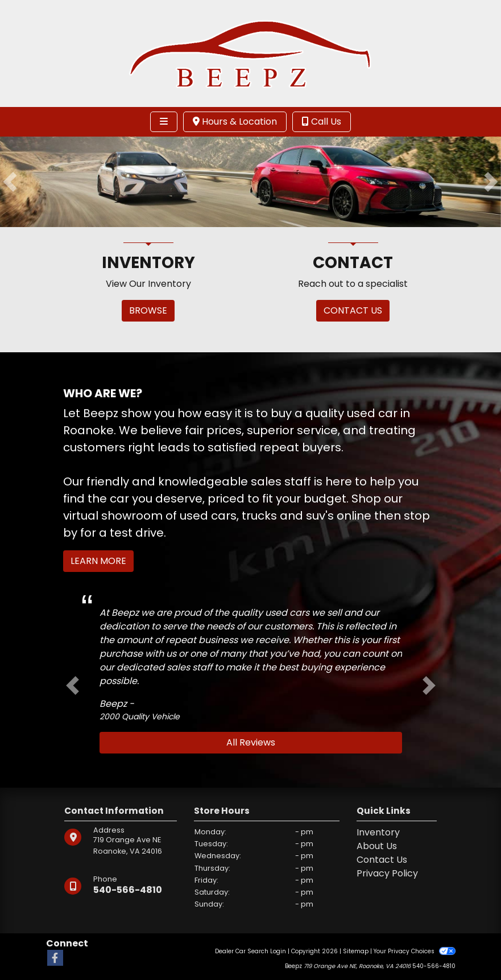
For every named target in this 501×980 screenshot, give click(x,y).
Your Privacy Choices (414, 951)
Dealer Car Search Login (250, 951)
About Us (377, 846)
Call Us (322, 122)
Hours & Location (235, 122)
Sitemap (356, 951)
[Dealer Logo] (251, 53)
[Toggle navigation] (164, 122)
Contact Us (382, 860)
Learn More (98, 561)
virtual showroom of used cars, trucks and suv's (198, 516)
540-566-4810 (128, 890)
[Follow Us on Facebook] (55, 959)
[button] (10, 182)
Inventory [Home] (378, 832)
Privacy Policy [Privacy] (387, 873)
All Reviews (251, 742)
